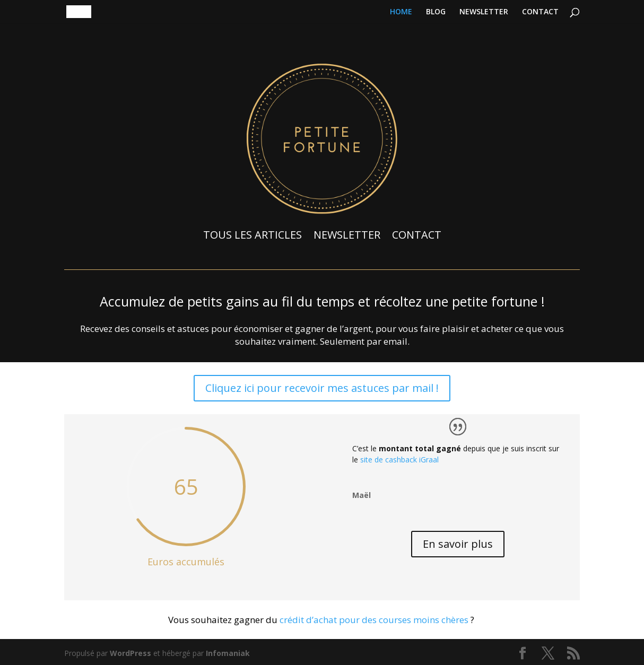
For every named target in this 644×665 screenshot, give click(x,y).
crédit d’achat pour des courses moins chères (374, 620)
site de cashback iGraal (399, 460)
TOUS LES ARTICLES (253, 235)
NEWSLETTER (484, 12)
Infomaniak (228, 653)
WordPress (130, 653)
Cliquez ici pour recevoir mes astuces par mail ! (322, 388)
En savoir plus (458, 544)
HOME (401, 12)
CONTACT (540, 12)
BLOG (436, 12)
